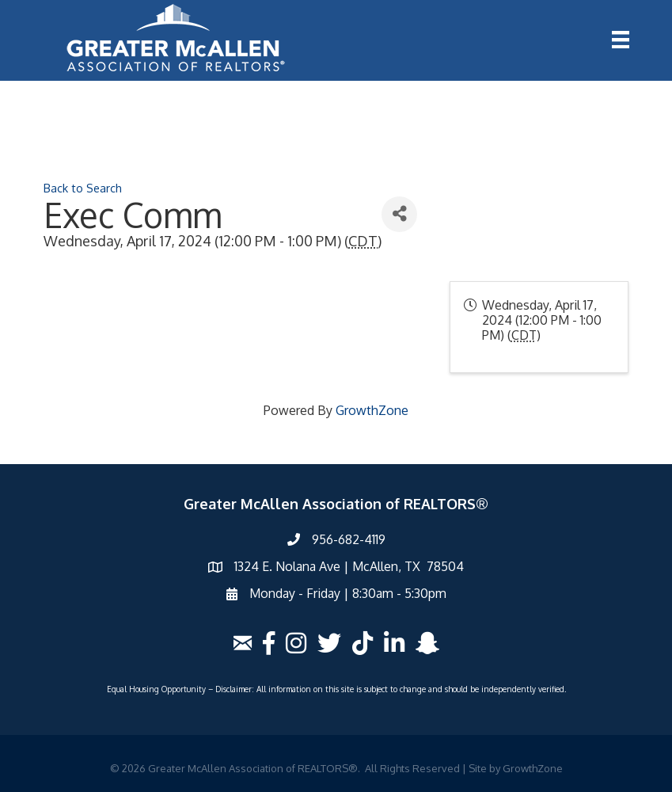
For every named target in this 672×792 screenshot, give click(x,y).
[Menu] (621, 40)
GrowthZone (372, 410)
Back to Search (83, 188)
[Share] (399, 214)
